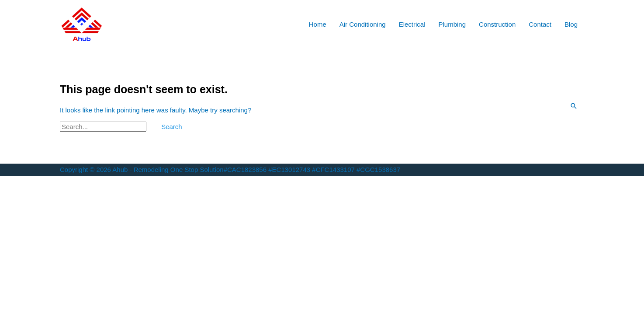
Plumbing (452, 24)
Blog (571, 24)
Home (318, 24)
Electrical (412, 24)
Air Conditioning (363, 24)
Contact (540, 24)
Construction (497, 24)
